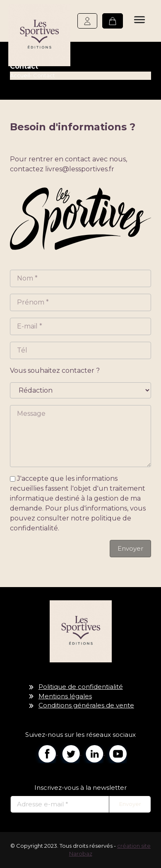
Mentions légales (65, 696)
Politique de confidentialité (81, 687)
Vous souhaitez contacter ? (55, 370)
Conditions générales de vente (86, 705)
